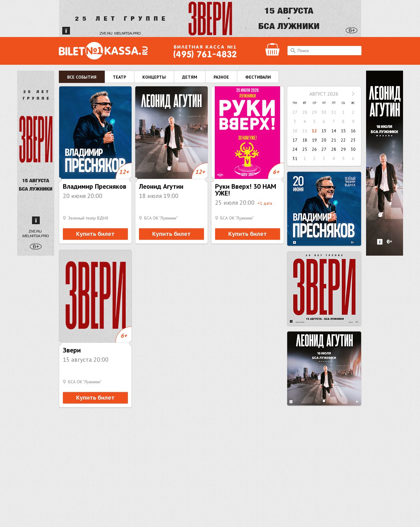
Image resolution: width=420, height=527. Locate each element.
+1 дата (265, 203)
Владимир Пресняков (95, 186)
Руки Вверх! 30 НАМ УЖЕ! (246, 190)
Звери (72, 350)
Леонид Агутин (161, 186)
